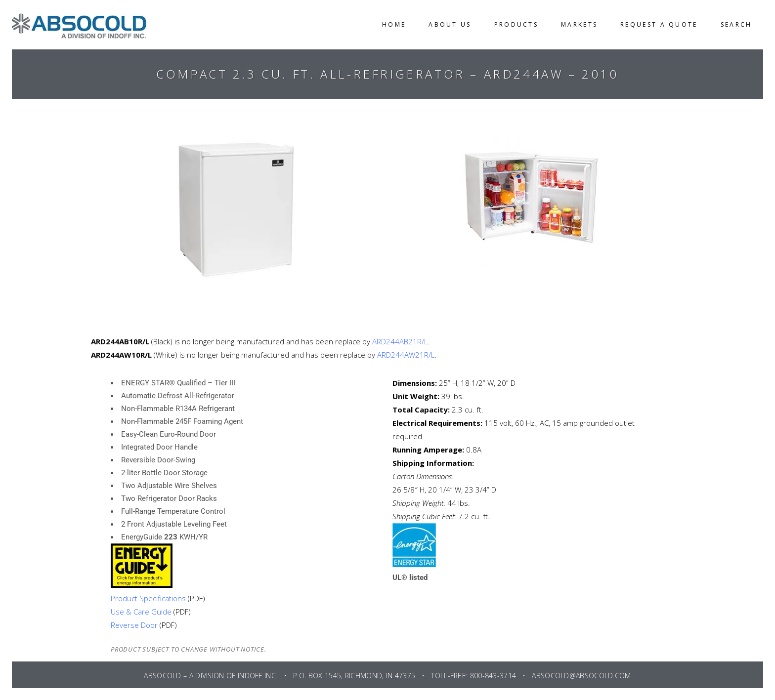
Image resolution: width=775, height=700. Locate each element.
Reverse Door (134, 625)
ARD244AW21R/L (406, 355)
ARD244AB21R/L (400, 341)
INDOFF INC (257, 676)
